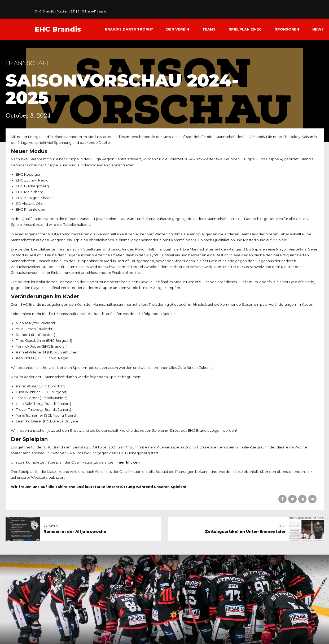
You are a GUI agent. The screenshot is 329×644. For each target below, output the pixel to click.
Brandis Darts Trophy (129, 29)
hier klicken (129, 462)
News (318, 29)
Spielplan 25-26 (245, 29)
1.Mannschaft (27, 63)
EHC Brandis (58, 29)
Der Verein (178, 29)
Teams (209, 29)
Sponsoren (287, 29)
